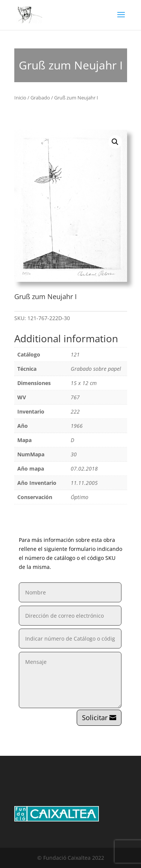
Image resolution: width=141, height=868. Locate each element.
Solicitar (95, 718)
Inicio (20, 98)
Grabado (40, 98)
